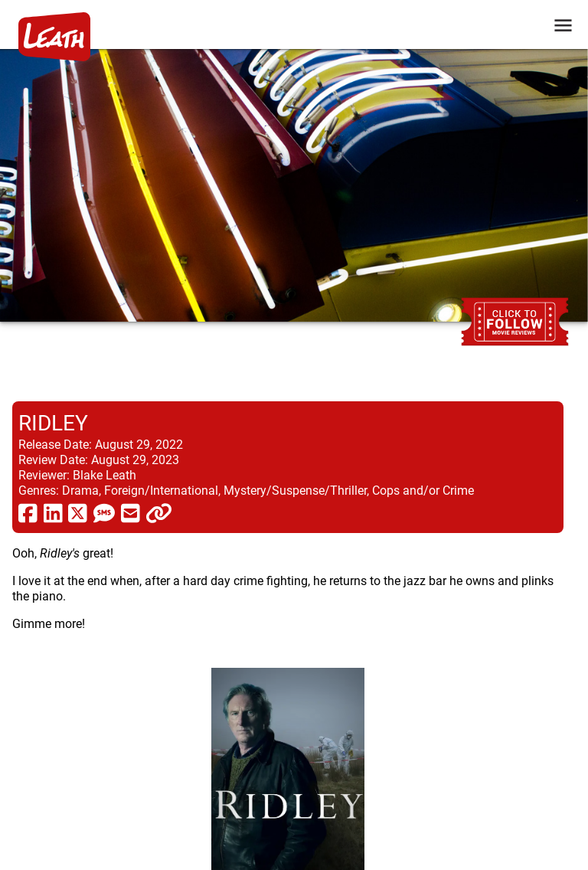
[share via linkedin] (53, 512)
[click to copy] (159, 512)
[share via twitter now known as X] (78, 512)
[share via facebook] (28, 512)
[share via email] (131, 512)
